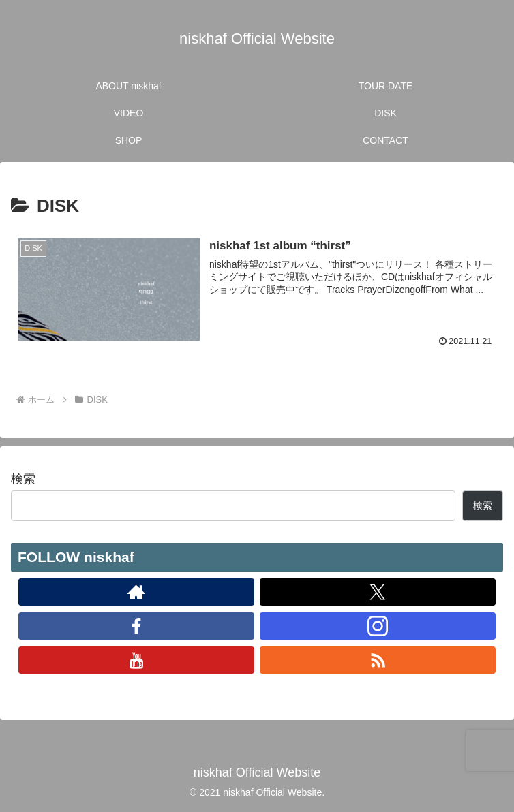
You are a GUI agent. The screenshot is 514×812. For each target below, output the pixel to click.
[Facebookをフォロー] (137, 626)
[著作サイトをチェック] (137, 592)
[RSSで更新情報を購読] (378, 660)
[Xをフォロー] (378, 592)
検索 (23, 479)
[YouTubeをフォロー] (137, 660)
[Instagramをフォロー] (378, 626)
